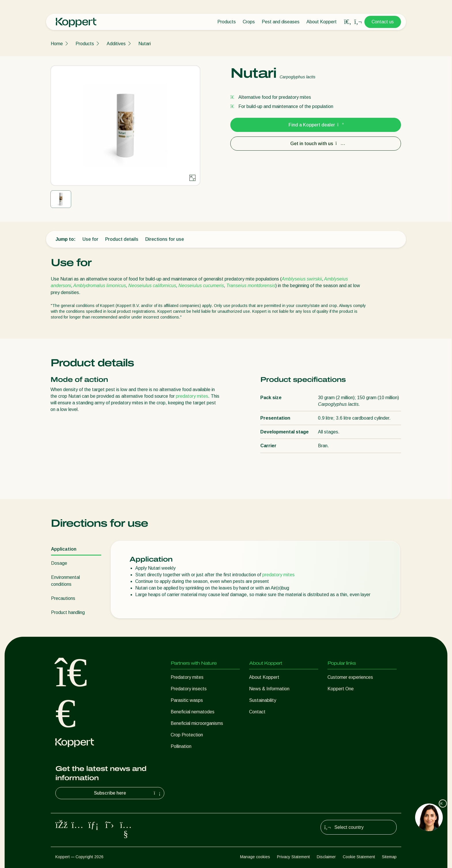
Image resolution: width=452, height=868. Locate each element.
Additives (116, 44)
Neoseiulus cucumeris (201, 286)
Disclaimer (326, 857)
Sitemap (389, 857)
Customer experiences (350, 677)
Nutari (145, 44)
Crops (249, 22)
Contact (257, 712)
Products (227, 22)
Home (57, 44)
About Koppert (322, 22)
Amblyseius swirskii (302, 279)
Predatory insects (189, 689)
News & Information (269, 689)
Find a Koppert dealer (316, 125)
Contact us (383, 22)
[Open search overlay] (348, 22)
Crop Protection (187, 735)
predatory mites (192, 396)
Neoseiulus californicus (152, 286)
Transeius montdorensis (251, 286)
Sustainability (263, 700)
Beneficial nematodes (193, 712)
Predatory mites (187, 677)
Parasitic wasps (187, 700)
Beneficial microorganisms (197, 723)
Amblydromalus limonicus (100, 286)
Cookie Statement (359, 857)
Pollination (181, 746)
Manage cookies (255, 857)
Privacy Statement (293, 857)
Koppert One (341, 689)
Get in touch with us (316, 144)
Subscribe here (128, 793)
